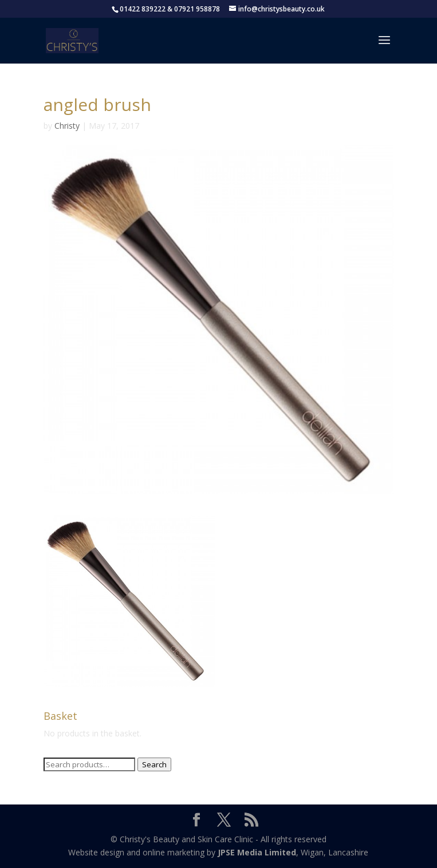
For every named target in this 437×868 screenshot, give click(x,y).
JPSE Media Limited (257, 852)
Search (154, 764)
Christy (67, 126)
